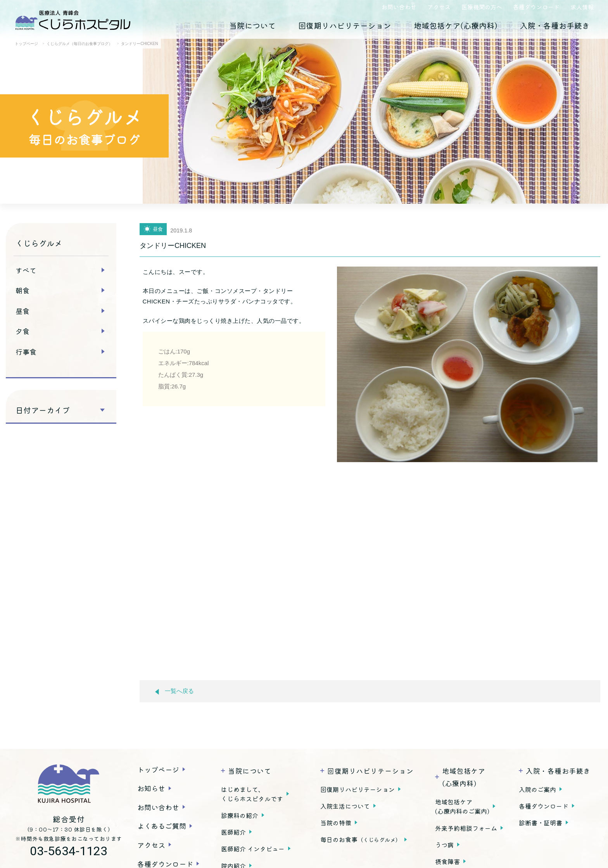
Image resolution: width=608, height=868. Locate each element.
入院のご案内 (537, 789)
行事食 (26, 352)
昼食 (22, 311)
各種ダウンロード (536, 7)
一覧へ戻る (174, 691)
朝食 (22, 290)
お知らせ (151, 788)
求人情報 (582, 7)
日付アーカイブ (43, 410)
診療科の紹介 (240, 815)
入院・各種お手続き (555, 25)
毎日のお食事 (361, 839)
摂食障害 (447, 861)
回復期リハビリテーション (345, 25)
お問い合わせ (399, 7)
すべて (26, 270)
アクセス (439, 7)
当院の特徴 (336, 823)
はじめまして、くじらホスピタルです (252, 794)
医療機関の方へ (482, 7)
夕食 (22, 331)
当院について (252, 25)
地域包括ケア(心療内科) (456, 25)
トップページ (158, 769)
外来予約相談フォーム (466, 828)
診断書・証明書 (541, 823)
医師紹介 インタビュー (253, 849)
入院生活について (345, 806)
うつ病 (444, 845)
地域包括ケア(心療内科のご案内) (462, 806)
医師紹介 (233, 832)
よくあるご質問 (162, 826)
